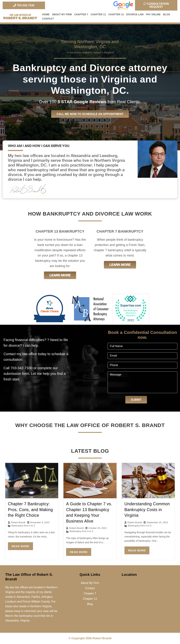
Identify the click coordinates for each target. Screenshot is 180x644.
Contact (48, 19)
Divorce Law (135, 14)
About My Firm (62, 14)
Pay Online (153, 14)
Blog (167, 14)
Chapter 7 (81, 14)
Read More (20, 546)
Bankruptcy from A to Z (23, 526)
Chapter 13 (116, 14)
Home (46, 14)
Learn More (60, 275)
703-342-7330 (24, 5)
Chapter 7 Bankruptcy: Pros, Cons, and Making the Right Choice (30, 510)
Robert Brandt (18, 522)
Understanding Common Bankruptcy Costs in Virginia (147, 510)
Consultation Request (156, 5)
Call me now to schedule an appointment (90, 114)
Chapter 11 (98, 14)
